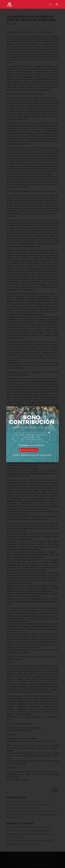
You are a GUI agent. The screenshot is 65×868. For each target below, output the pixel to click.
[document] (32, 434)
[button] (56, 413)
